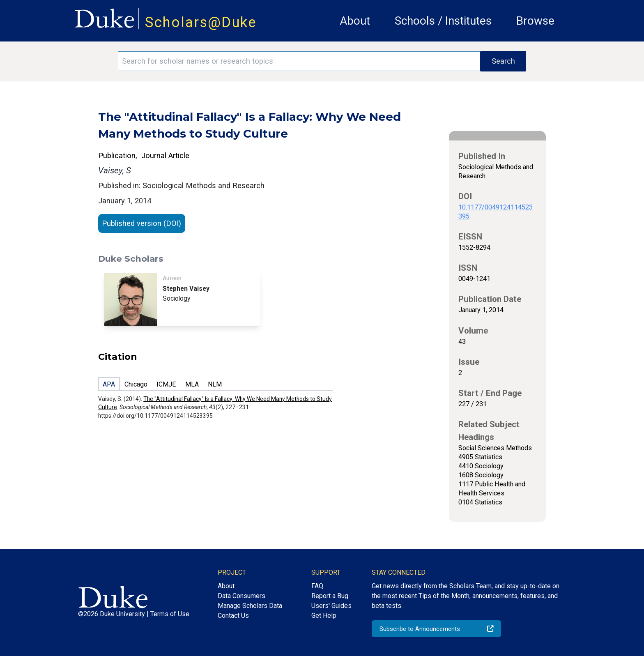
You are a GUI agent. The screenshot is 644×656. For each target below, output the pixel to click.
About (355, 21)
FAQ (317, 586)
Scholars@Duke (201, 22)
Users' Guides (331, 606)
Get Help (324, 616)
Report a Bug (330, 596)
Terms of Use (170, 614)
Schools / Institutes (443, 21)
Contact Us (233, 616)
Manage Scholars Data (250, 606)
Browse (535, 21)
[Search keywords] (299, 61)
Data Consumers (241, 596)
